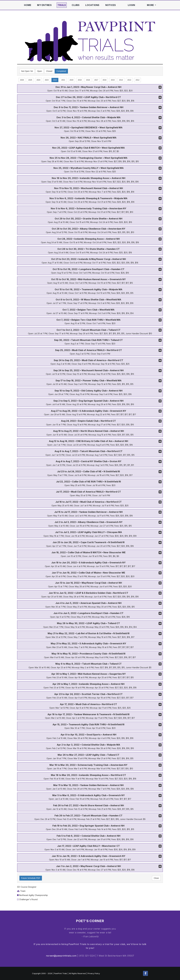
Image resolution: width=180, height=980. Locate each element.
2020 (72, 80)
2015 (113, 80)
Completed (61, 71)
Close (156, 878)
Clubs (76, 5)
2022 (55, 80)
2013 (129, 80)
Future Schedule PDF (31, 878)
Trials (62, 5)
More (151, 5)
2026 (22, 80)
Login (131, 5)
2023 (47, 80)
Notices (111, 5)
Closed (49, 71)
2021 (63, 80)
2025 (30, 80)
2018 (88, 80)
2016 (105, 80)
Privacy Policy (94, 973)
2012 (138, 80)
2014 (121, 80)
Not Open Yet (27, 71)
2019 (80, 80)
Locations (92, 5)
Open (40, 71)
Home (28, 5)
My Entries (44, 5)
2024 (38, 80)
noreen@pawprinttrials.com (61, 956)
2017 (96, 80)
